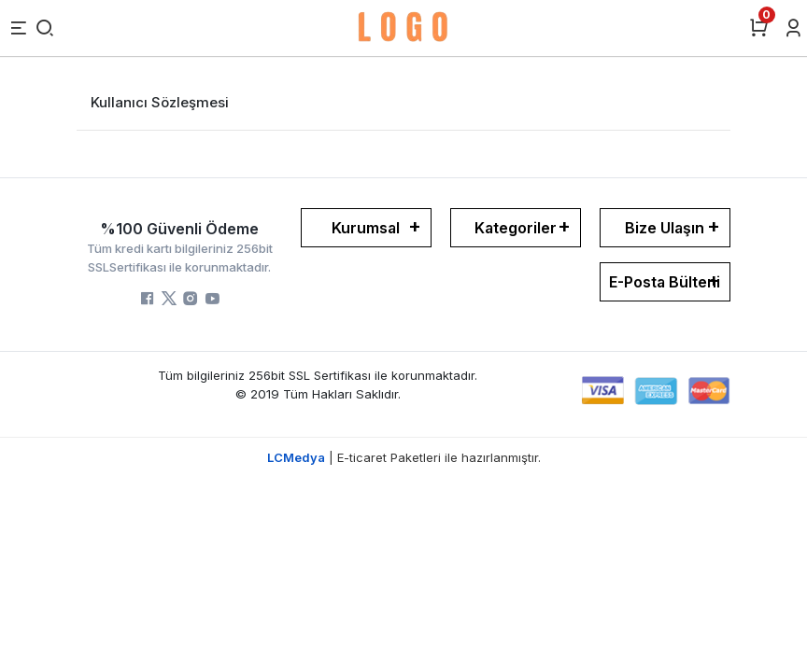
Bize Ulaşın (665, 228)
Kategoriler (516, 228)
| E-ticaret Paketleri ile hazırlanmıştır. (404, 457)
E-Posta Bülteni (665, 282)
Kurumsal (366, 228)
